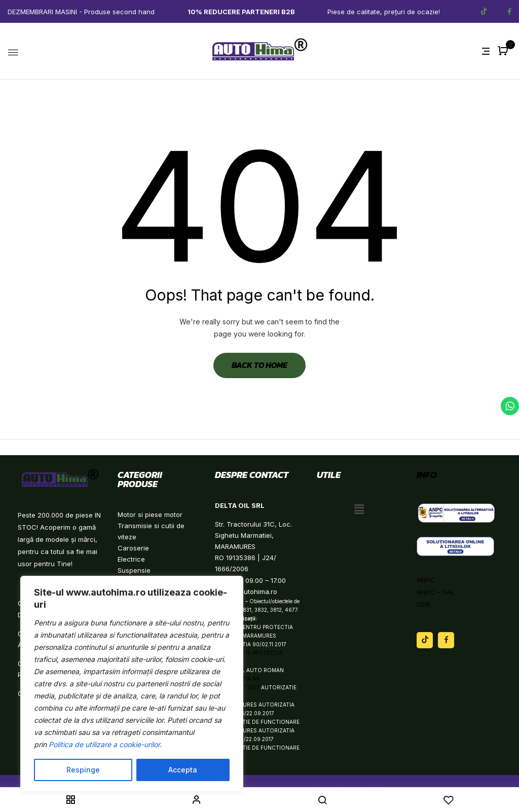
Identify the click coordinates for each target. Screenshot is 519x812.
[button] (504, 51)
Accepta (183, 770)
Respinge (83, 770)
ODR (423, 604)
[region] (132, 684)
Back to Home (259, 365)
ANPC (426, 580)
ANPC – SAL (436, 592)
